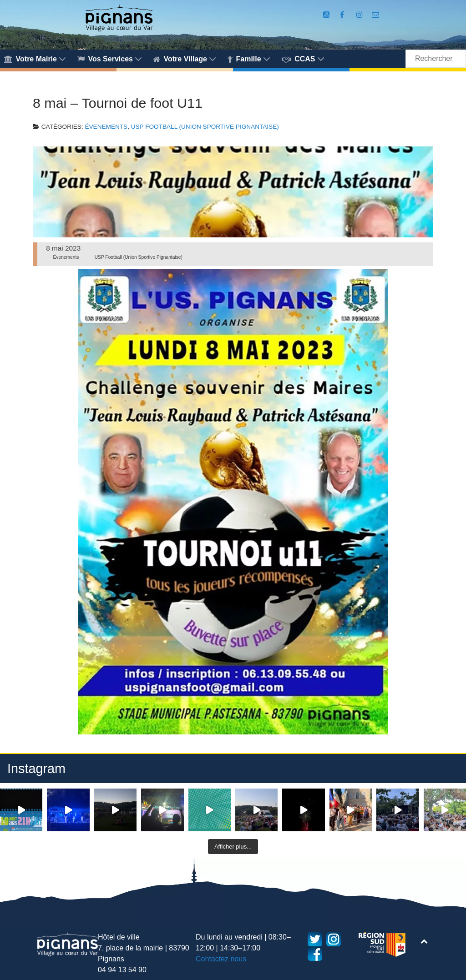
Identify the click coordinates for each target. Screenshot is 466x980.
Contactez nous (221, 959)
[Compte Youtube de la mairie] (327, 15)
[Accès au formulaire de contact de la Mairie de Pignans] (376, 15)
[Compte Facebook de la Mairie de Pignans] (343, 15)
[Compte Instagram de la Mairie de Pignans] (360, 15)
